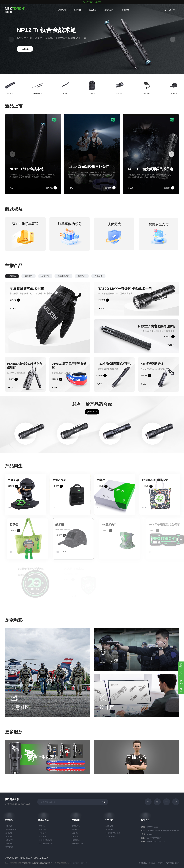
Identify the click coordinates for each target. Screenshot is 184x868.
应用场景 (77, 10)
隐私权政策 (143, 863)
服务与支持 (109, 10)
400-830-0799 (152, 827)
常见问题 (42, 830)
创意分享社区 (78, 843)
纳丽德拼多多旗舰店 (41, 858)
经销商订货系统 (45, 840)
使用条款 (152, 863)
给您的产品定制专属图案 (92, 2)
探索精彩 (125, 10)
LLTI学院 (76, 830)
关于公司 (109, 820)
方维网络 (84, 863)
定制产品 (9, 840)
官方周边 (9, 847)
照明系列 (9, 826)
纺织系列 (9, 836)
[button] (173, 39)
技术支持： (77, 863)
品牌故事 (109, 826)
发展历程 (109, 830)
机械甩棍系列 (11, 830)
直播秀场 (76, 840)
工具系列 (9, 833)
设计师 (75, 833)
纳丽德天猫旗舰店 (11, 858)
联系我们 (42, 833)
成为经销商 (110, 836)
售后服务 (42, 836)
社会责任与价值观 (113, 833)
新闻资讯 (76, 826)
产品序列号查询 (45, 843)
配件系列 (9, 843)
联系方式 (145, 820)
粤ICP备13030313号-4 (63, 863)
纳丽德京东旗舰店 (26, 858)
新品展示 (93, 10)
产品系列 (62, 10)
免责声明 (161, 863)
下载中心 (42, 826)
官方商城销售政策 (173, 863)
